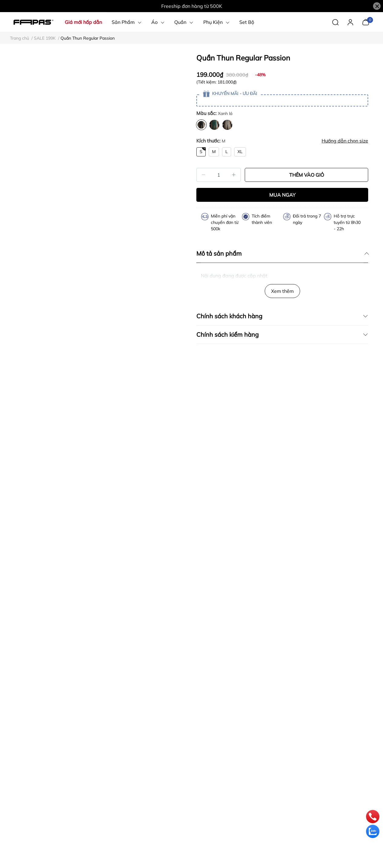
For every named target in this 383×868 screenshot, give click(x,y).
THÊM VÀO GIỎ (307, 175)
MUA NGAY (282, 195)
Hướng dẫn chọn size (345, 141)
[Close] (377, 6)
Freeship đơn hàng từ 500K (192, 6)
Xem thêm (282, 291)
